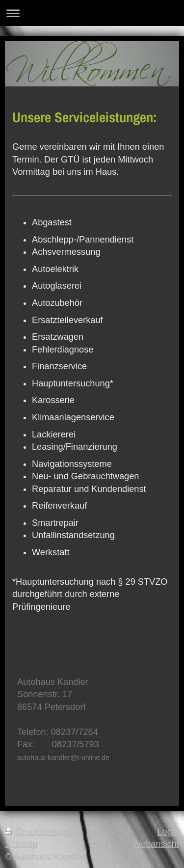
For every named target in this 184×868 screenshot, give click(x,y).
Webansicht (156, 844)
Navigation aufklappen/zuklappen (92, 13)
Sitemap (21, 844)
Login (168, 832)
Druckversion (38, 832)
